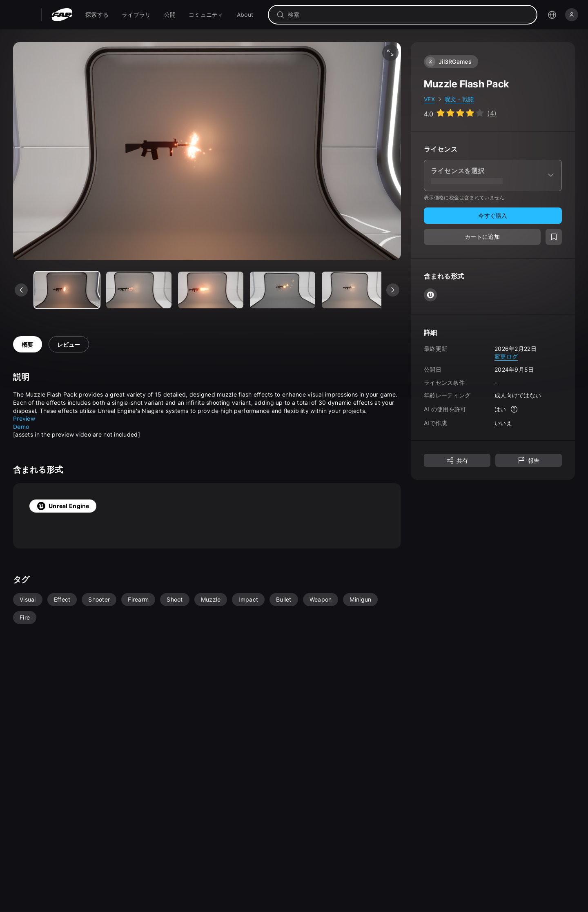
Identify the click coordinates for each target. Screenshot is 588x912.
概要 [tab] (28, 345)
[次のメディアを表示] (393, 290)
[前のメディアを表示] (21, 290)
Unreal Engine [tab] (63, 506)
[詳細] (514, 409)
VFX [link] (429, 99)
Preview (24, 418)
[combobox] (408, 15)
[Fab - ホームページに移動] (62, 15)
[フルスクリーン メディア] (390, 53)
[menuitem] (97, 15)
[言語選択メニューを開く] (552, 15)
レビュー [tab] (69, 345)
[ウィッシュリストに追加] (554, 237)
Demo (21, 427)
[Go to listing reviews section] (460, 113)
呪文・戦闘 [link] (459, 99)
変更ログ (506, 356)
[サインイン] (572, 15)
